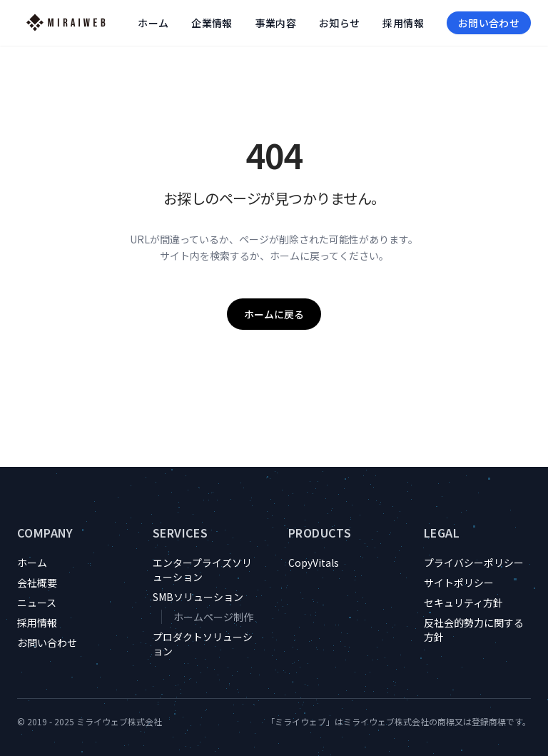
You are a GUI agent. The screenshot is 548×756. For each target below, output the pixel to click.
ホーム (153, 23)
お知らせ (339, 23)
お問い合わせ (489, 23)
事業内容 (276, 23)
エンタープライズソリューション (202, 570)
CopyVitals (314, 563)
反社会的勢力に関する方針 (474, 630)
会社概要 (37, 583)
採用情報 (403, 23)
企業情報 (212, 23)
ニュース (37, 603)
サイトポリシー (459, 583)
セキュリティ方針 (463, 603)
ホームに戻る (274, 314)
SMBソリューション (198, 597)
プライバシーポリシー (474, 563)
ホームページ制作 (213, 617)
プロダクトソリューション (203, 644)
